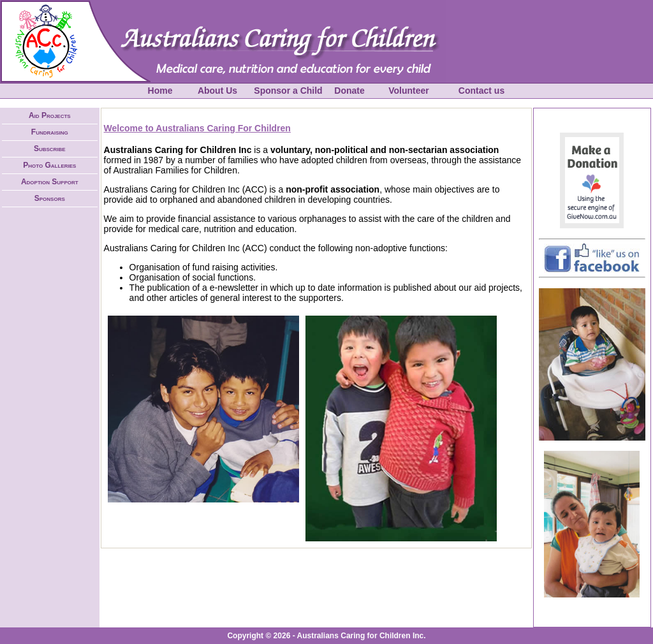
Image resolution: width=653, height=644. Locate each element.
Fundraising (50, 132)
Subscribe (50, 149)
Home (160, 91)
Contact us (481, 91)
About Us (217, 91)
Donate (349, 91)
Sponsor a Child (288, 91)
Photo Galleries (49, 165)
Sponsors (50, 198)
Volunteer (409, 91)
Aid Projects (50, 115)
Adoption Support (50, 182)
